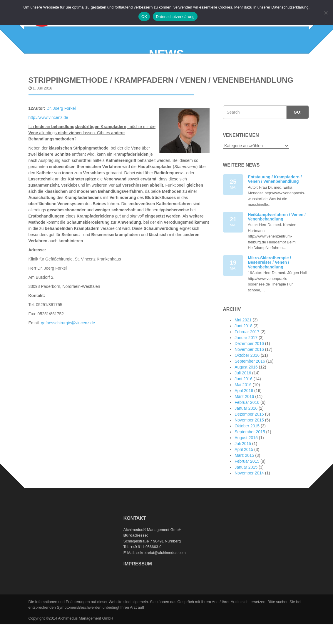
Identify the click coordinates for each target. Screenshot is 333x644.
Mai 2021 (243, 344)
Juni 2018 (244, 350)
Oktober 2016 (247, 380)
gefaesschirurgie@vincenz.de (68, 347)
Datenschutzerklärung (175, 17)
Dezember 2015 (249, 439)
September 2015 (250, 456)
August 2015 (246, 462)
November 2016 (249, 374)
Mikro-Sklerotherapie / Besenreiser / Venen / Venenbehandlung (269, 287)
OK (144, 17)
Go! (298, 137)
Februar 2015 (247, 486)
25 (233, 209)
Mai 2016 (243, 409)
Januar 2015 (246, 492)
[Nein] (326, 13)
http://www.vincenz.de (48, 142)
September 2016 (250, 386)
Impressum (138, 589)
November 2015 (249, 444)
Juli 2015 (243, 468)
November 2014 (249, 497)
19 (233, 290)
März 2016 (244, 421)
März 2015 (244, 480)
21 (233, 247)
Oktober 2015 (247, 450)
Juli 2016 (243, 397)
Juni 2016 (244, 403)
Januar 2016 (246, 433)
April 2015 (244, 474)
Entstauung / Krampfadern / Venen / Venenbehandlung (275, 204)
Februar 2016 (247, 427)
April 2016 (244, 415)
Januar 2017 (246, 362)
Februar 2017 (247, 356)
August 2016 (246, 391)
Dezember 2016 (249, 368)
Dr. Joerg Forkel (62, 133)
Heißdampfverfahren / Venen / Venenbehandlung (277, 241)
